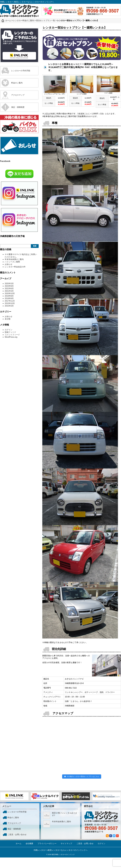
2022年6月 (9, 288)
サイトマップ (66, 844)
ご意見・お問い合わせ (17, 835)
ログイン (9, 330)
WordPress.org (11, 337)
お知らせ (9, 264)
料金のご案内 (17, 83)
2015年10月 (10, 303)
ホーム (19, 844)
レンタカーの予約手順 (21, 71)
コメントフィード (12, 335)
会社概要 (29, 844)
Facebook (5, 161)
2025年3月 (9, 284)
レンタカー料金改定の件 (15, 267)
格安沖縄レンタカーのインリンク (63, 854)
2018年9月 (9, 298)
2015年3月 (9, 306)
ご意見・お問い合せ (85, 844)
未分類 (8, 319)
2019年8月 (9, 296)
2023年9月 (9, 286)
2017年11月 (10, 301)
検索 (35, 246)
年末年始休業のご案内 (14, 259)
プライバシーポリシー (47, 844)
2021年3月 (9, 291)
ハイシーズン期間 (12, 262)
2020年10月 (10, 293)
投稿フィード (10, 332)
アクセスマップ (18, 95)
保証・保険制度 (18, 107)
